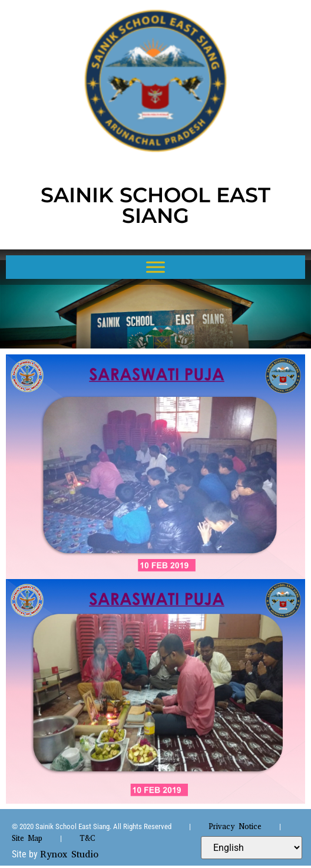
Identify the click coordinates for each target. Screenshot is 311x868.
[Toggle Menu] (155, 267)
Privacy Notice (235, 826)
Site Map (27, 838)
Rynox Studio (69, 854)
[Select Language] (252, 848)
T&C (87, 838)
